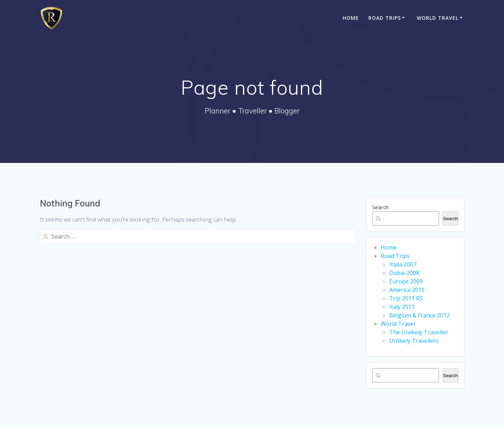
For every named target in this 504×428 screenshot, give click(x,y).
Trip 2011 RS (406, 298)
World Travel (438, 18)
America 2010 (407, 290)
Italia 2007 (403, 264)
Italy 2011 (402, 307)
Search (380, 207)
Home (351, 18)
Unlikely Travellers (414, 341)
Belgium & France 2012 (419, 315)
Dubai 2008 (404, 273)
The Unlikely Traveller (419, 332)
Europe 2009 (406, 281)
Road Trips (385, 18)
